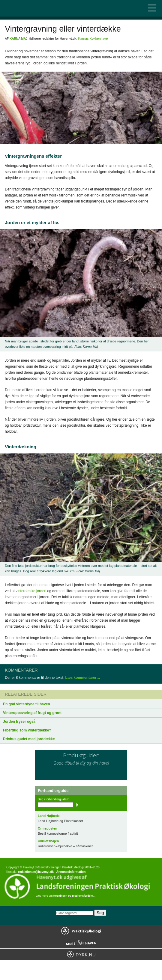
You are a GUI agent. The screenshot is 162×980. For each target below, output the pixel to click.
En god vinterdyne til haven (27, 704)
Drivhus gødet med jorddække (29, 739)
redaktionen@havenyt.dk (36, 872)
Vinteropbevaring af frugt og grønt (32, 713)
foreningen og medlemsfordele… (75, 896)
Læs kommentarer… (83, 678)
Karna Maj (19, 39)
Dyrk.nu (81, 954)
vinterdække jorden (31, 591)
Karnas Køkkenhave (93, 39)
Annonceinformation (71, 872)
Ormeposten (48, 828)
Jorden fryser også (19, 722)
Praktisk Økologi (81, 931)
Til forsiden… (30, 8)
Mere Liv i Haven (81, 943)
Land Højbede (49, 816)
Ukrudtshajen (48, 841)
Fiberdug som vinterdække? (27, 730)
